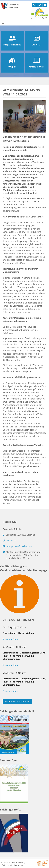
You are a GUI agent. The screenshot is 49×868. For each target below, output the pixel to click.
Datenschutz (7, 865)
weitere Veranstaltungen (17, 701)
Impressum (19, 865)
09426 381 (11, 541)
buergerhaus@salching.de (19, 546)
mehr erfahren (11, 639)
